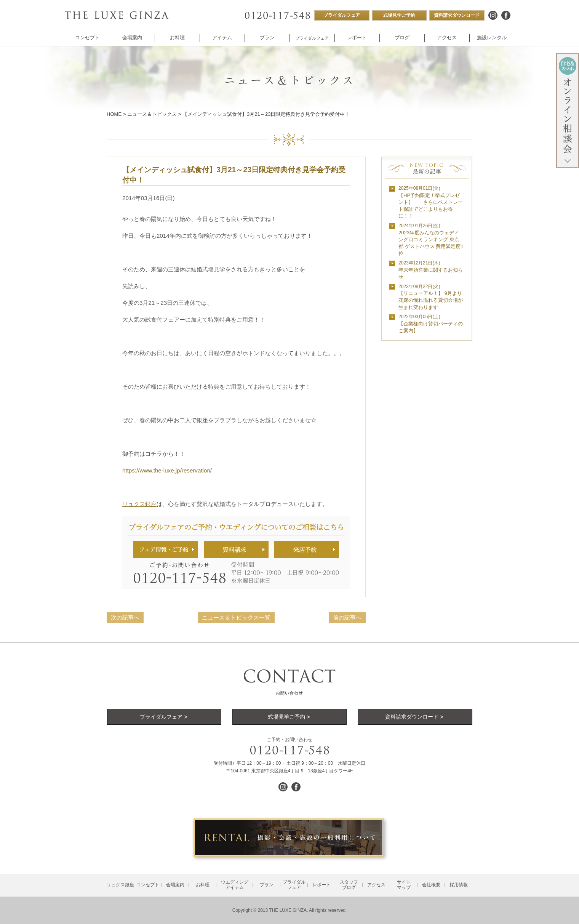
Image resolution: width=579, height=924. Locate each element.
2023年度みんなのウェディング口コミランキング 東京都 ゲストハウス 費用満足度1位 (431, 239)
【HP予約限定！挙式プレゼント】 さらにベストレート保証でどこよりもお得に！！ (431, 202)
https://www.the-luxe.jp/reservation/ (167, 470)
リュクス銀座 (139, 504)
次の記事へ (125, 617)
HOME (114, 114)
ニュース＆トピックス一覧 (236, 617)
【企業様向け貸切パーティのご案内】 (431, 324)
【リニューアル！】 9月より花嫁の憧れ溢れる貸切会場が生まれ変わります (431, 297)
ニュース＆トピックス (152, 114)
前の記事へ (347, 617)
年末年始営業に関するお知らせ (431, 270)
